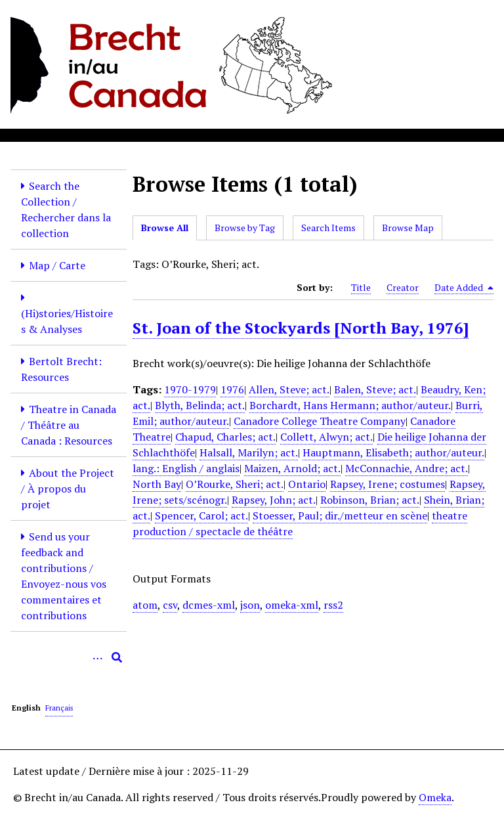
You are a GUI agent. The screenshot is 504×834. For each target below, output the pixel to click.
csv (170, 605)
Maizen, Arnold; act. (292, 468)
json (250, 605)
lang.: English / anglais (186, 468)
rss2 (333, 605)
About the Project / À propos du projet (68, 489)
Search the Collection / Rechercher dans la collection (66, 209)
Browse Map (408, 228)
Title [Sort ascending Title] (361, 287)
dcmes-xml (209, 605)
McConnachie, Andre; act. (407, 468)
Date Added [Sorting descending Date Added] (464, 288)
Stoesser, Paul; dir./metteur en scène (340, 516)
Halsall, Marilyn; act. (249, 452)
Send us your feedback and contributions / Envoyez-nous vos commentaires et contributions (64, 576)
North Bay (157, 484)
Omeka (435, 797)
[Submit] (117, 657)
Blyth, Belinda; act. (200, 405)
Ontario (307, 484)
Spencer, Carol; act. (201, 516)
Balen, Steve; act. (375, 389)
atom (145, 605)
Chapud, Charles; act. (225, 437)
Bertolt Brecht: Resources (61, 369)
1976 (232, 389)
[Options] (97, 657)
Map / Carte (57, 265)
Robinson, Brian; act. (370, 500)
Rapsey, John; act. (274, 500)
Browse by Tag (245, 228)
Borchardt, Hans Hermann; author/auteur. (350, 405)
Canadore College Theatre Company (320, 421)
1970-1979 (190, 389)
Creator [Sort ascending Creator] (403, 287)
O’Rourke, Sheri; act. (235, 484)
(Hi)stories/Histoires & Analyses (67, 321)
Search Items (328, 228)
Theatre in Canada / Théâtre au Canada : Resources (69, 425)
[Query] (69, 657)
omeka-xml (292, 605)
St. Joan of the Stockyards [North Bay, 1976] (301, 328)
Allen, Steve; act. (289, 389)
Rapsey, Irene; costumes (388, 484)
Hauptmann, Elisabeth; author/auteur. (393, 452)
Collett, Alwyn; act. (326, 437)
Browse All (165, 228)
